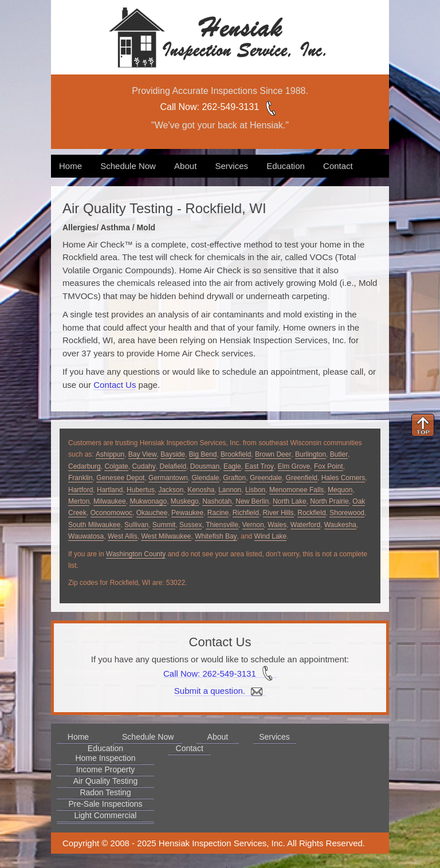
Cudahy (144, 466)
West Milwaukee (166, 536)
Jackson (171, 490)
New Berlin (252, 501)
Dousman (205, 466)
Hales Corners (343, 478)
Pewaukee (187, 513)
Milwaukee (110, 501)
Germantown (168, 478)
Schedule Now (128, 166)
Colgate (116, 466)
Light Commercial (106, 815)
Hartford (80, 490)
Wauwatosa (86, 536)
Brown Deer (273, 454)
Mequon (340, 490)
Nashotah (217, 501)
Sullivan (136, 525)
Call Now (179, 107)
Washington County (136, 554)
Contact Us (115, 385)
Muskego (185, 501)
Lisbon (255, 490)
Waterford (305, 525)
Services (231, 166)
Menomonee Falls (296, 490)
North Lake (290, 501)
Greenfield (302, 478)
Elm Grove (294, 466)
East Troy (259, 466)
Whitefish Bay (216, 536)
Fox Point (329, 466)
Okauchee (152, 513)
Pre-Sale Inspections (105, 804)
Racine (218, 513)
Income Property (106, 769)
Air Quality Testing (106, 781)
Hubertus (141, 490)
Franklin (80, 478)
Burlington (311, 454)
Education (286, 166)
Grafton (234, 478)
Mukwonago (148, 501)
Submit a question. (220, 691)
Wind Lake (271, 536)
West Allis (123, 536)
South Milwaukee (94, 525)
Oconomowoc (111, 513)
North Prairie (329, 501)
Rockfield (311, 513)
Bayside (173, 454)
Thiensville (222, 525)
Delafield (173, 466)
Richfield (246, 513)
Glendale (205, 478)
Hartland (110, 490)
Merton (79, 501)
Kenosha (201, 490)
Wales (277, 525)
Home (70, 166)
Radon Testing (105, 792)
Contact (338, 166)
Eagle (232, 466)
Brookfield (236, 454)
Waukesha (340, 525)
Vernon (253, 525)
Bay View (143, 454)
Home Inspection (105, 758)
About (185, 166)
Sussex (190, 525)
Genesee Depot (120, 478)
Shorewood (347, 513)
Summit (164, 525)
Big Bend (203, 454)
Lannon (230, 490)
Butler (339, 454)
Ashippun (110, 454)
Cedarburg (85, 466)
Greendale (266, 478)
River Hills (278, 513)
